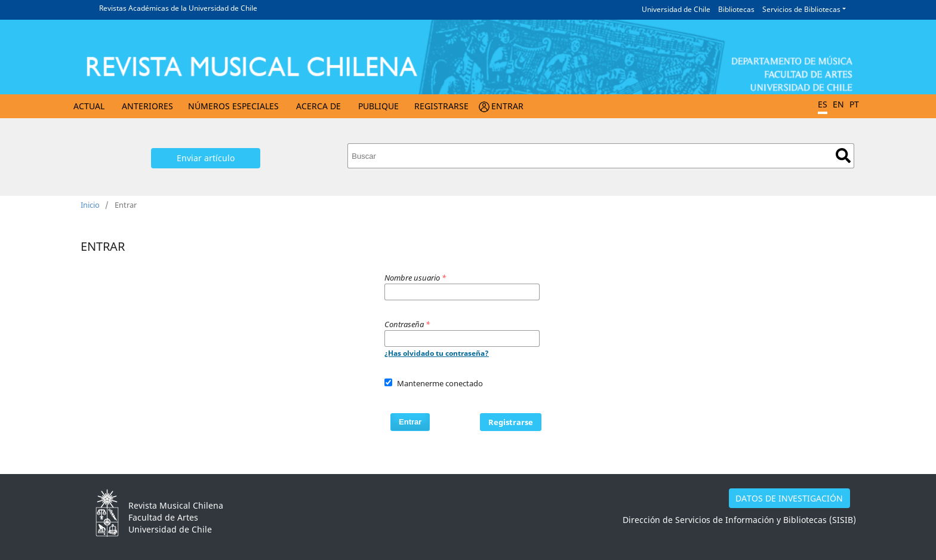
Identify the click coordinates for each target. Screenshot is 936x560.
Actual (89, 106)
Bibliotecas (736, 9)
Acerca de (318, 106)
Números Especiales (233, 106)
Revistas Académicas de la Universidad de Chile (178, 8)
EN (838, 104)
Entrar (507, 106)
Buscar (843, 156)
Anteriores (147, 106)
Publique (378, 106)
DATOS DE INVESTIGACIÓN (789, 498)
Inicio (90, 205)
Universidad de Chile (676, 9)
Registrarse (441, 106)
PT (854, 104)
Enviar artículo (206, 158)
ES (823, 104)
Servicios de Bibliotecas (801, 9)
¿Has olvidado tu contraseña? (437, 353)
